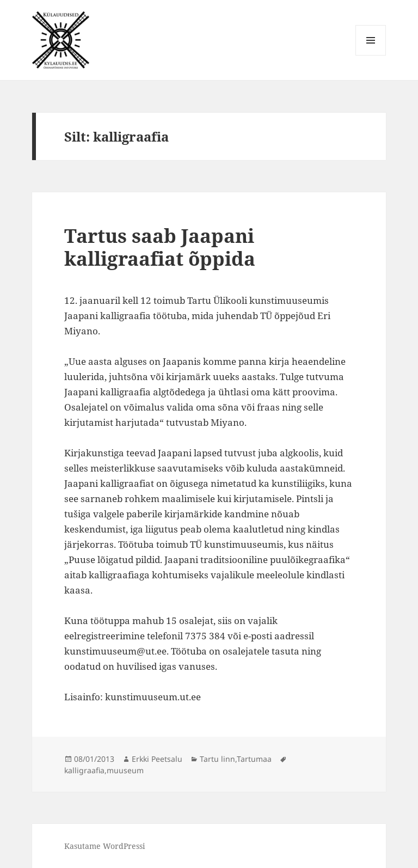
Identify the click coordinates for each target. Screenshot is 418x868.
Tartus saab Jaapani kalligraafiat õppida (160, 247)
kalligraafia (84, 770)
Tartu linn (217, 759)
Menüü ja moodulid (371, 55)
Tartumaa (254, 759)
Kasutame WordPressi (104, 846)
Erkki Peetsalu (157, 759)
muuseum (125, 770)
